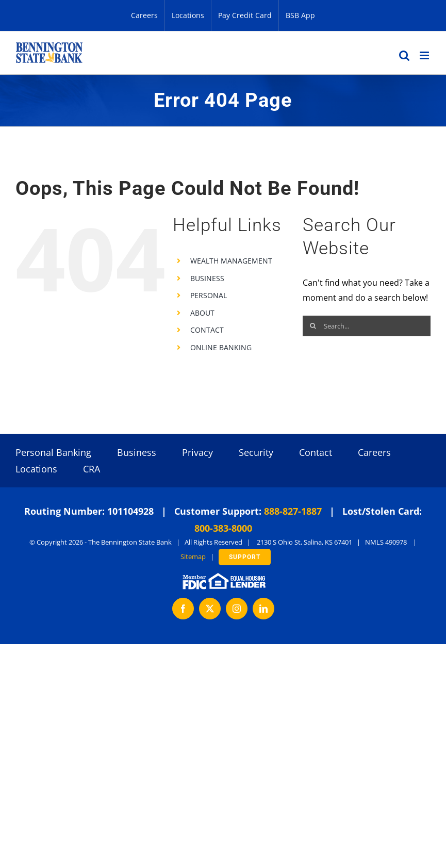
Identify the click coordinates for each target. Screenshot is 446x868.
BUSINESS (207, 278)
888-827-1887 (293, 511)
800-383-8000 (223, 528)
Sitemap (193, 556)
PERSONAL (209, 295)
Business (137, 452)
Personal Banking (53, 452)
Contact (316, 452)
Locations (36, 469)
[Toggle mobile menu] (425, 55)
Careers (374, 452)
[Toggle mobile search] (404, 55)
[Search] (313, 326)
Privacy (197, 452)
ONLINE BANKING (221, 347)
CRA (92, 469)
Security (256, 452)
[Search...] (367, 326)
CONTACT (207, 330)
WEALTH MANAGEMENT (231, 261)
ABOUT (202, 313)
